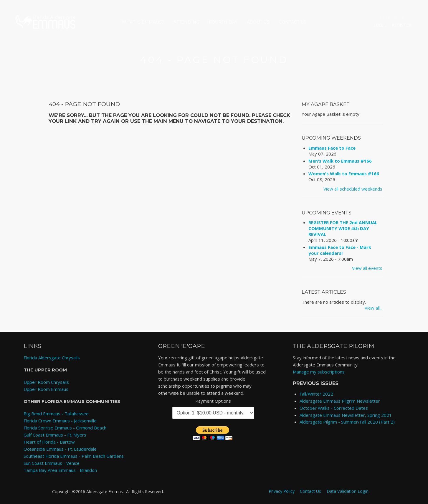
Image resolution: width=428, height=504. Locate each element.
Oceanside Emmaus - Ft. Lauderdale (60, 449)
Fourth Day (223, 22)
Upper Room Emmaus (46, 389)
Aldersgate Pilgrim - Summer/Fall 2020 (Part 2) (347, 422)
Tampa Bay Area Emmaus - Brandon (60, 470)
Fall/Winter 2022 (316, 394)
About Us (258, 22)
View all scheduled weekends (353, 189)
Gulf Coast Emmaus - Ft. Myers (55, 435)
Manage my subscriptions (319, 372)
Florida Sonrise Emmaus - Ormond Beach (65, 428)
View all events (367, 268)
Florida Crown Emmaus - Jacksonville (60, 421)
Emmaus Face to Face (332, 148)
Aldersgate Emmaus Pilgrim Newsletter (340, 401)
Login (380, 25)
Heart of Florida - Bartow (49, 442)
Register (401, 25)
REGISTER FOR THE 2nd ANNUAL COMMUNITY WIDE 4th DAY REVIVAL (343, 228)
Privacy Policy (282, 491)
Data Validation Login (348, 491)
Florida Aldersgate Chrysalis (52, 358)
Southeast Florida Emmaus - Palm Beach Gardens (74, 456)
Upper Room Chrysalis (46, 382)
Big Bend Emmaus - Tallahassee (56, 414)
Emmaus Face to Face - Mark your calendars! (340, 250)
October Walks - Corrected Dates (334, 408)
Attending (186, 22)
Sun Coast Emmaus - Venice (52, 463)
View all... (374, 308)
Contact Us (293, 22)
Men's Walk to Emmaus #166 (340, 161)
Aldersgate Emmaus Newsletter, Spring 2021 (346, 415)
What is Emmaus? (143, 22)
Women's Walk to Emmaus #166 (344, 173)
